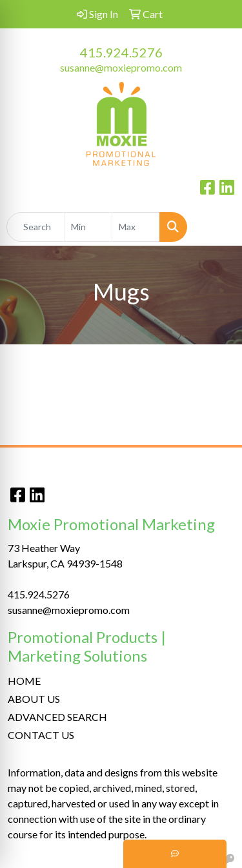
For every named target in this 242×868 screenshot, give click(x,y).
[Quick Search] (35, 227)
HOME (24, 681)
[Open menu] (216, 227)
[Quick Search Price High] (136, 227)
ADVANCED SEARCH (57, 717)
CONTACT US (41, 735)
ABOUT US (34, 699)
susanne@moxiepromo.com (121, 67)
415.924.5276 (121, 52)
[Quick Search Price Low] (88, 227)
